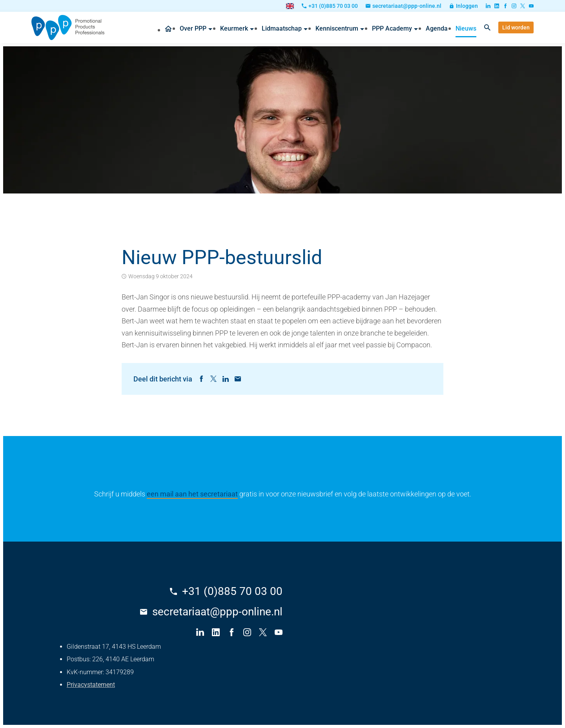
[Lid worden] (516, 27)
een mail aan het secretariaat (192, 494)
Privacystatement (91, 685)
